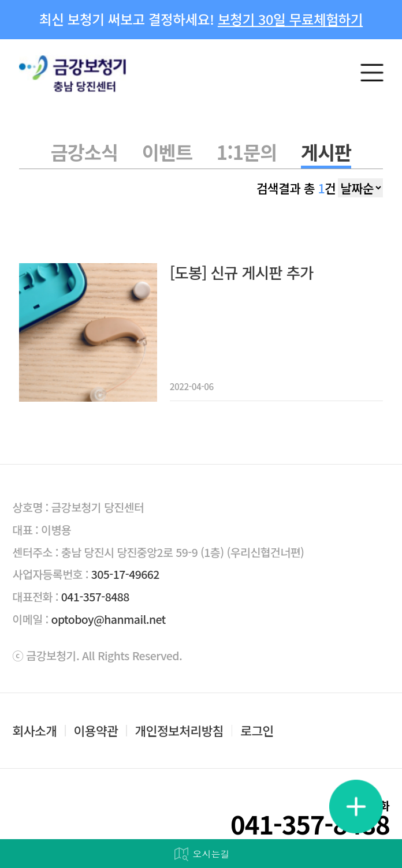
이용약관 (96, 731)
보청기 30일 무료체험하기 (290, 19)
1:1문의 (247, 151)
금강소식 (84, 151)
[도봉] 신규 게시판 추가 (242, 273)
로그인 (257, 731)
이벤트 (167, 151)
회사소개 (35, 731)
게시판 (326, 151)
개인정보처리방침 (180, 731)
